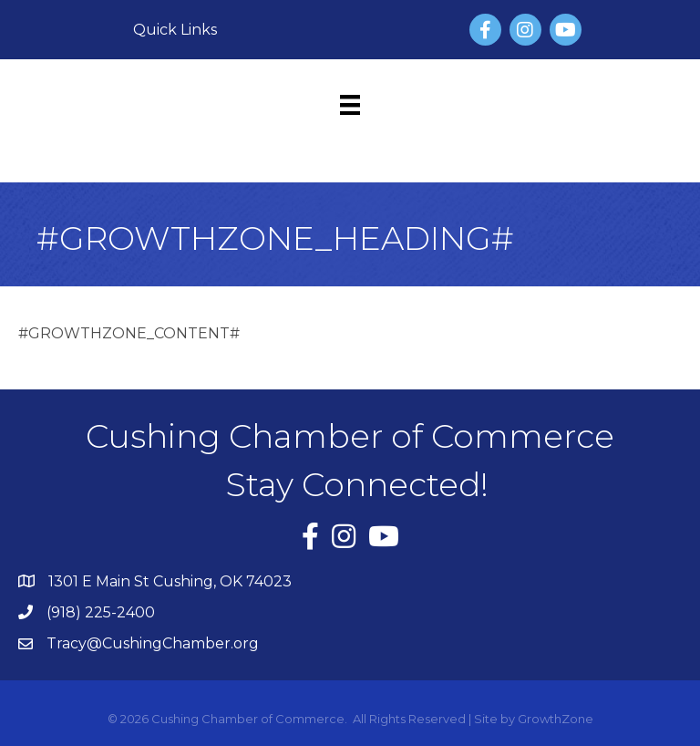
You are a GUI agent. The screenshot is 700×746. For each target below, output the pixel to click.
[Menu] (350, 105)
